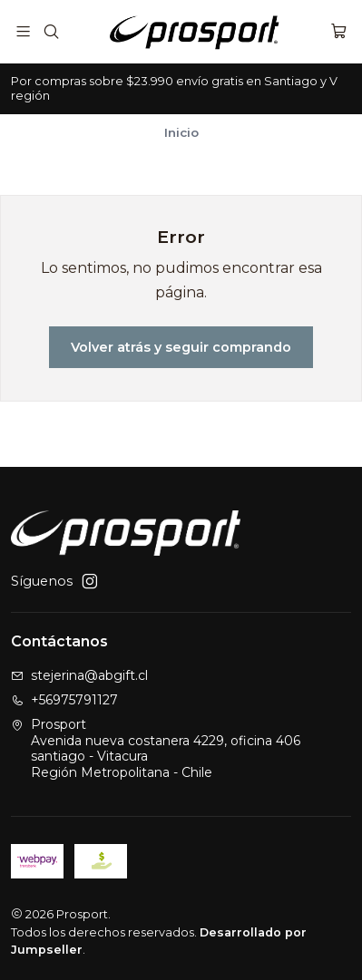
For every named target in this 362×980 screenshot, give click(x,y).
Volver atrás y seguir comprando (181, 347)
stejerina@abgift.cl (79, 675)
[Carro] (339, 31)
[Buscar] (50, 31)
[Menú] (23, 31)
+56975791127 (64, 700)
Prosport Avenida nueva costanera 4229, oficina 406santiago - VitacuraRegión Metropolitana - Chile (156, 748)
